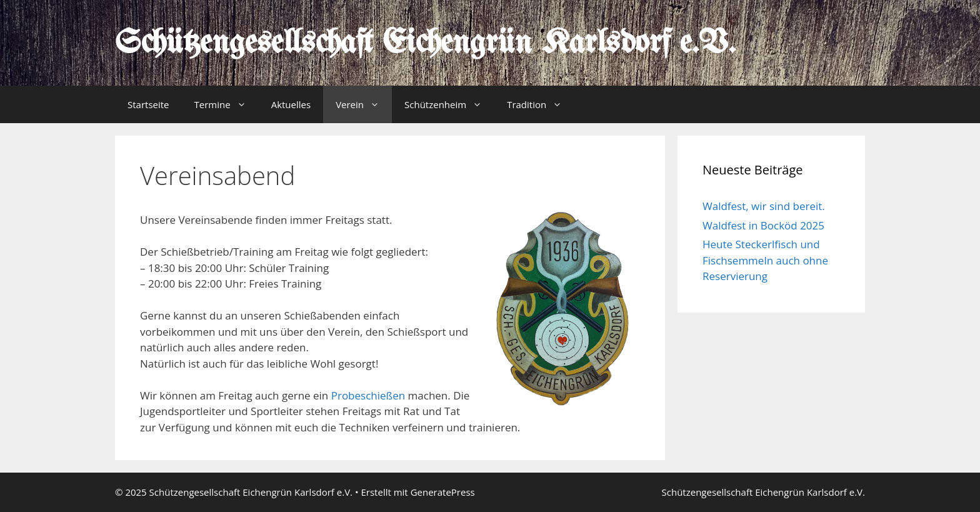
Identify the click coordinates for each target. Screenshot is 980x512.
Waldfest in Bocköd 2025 (763, 225)
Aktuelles (291, 104)
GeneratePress (443, 492)
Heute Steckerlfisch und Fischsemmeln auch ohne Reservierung (765, 260)
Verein (364, 104)
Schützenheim (449, 104)
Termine (227, 104)
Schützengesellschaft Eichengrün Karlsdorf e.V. (425, 44)
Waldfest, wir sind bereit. (764, 206)
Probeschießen (368, 395)
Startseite (148, 104)
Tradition (541, 104)
